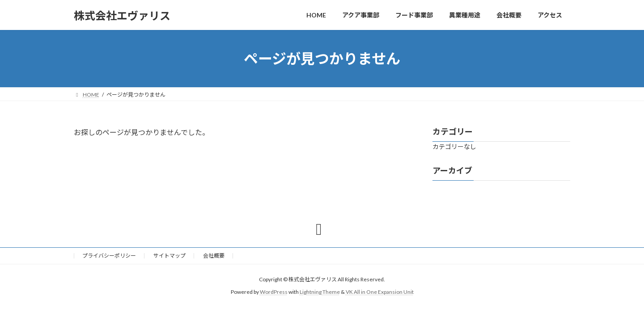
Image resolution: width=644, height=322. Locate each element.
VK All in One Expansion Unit (380, 292)
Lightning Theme (320, 292)
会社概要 (214, 256)
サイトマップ (169, 256)
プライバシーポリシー (109, 256)
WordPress (274, 292)
